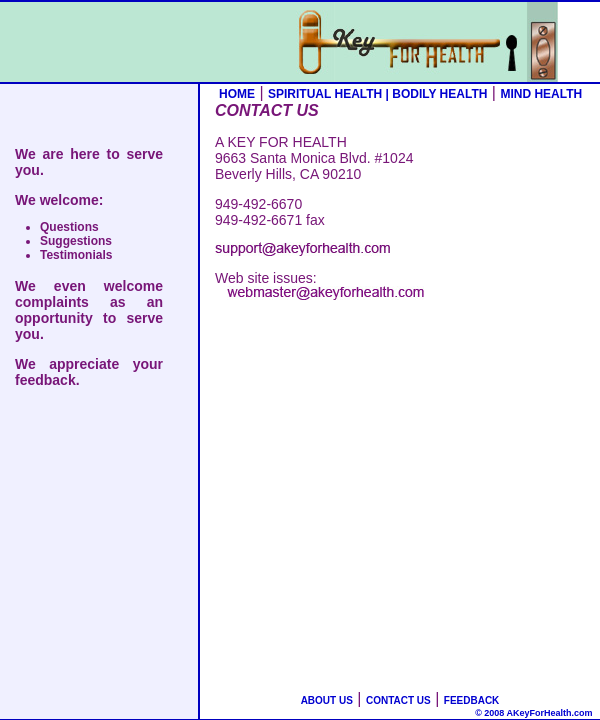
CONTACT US (398, 700)
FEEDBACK (472, 700)
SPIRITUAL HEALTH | (330, 94)
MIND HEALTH (541, 94)
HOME (237, 94)
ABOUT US (327, 700)
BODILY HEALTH (439, 94)
